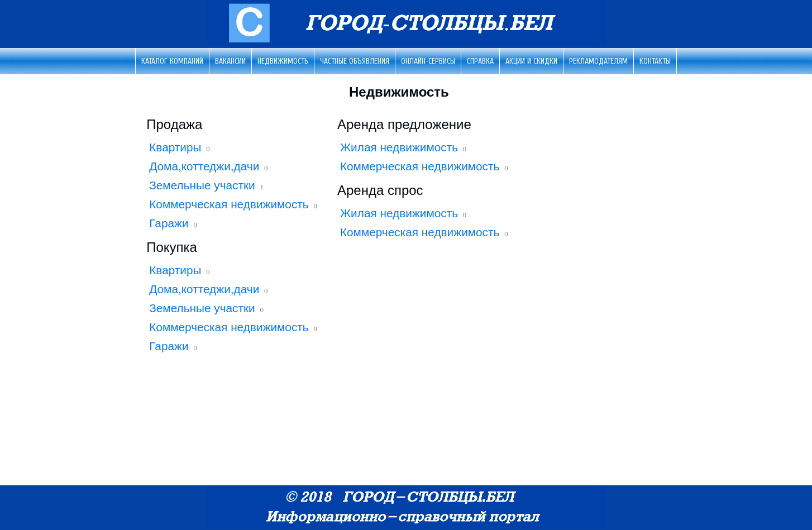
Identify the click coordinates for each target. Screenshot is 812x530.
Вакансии (230, 61)
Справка (480, 61)
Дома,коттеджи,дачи (204, 166)
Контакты (655, 61)
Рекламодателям (598, 61)
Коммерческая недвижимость (229, 204)
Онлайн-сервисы (428, 61)
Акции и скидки (531, 61)
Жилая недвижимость (399, 147)
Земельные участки (202, 185)
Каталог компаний (172, 61)
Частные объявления (355, 61)
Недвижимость (283, 61)
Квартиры (175, 147)
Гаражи (169, 223)
